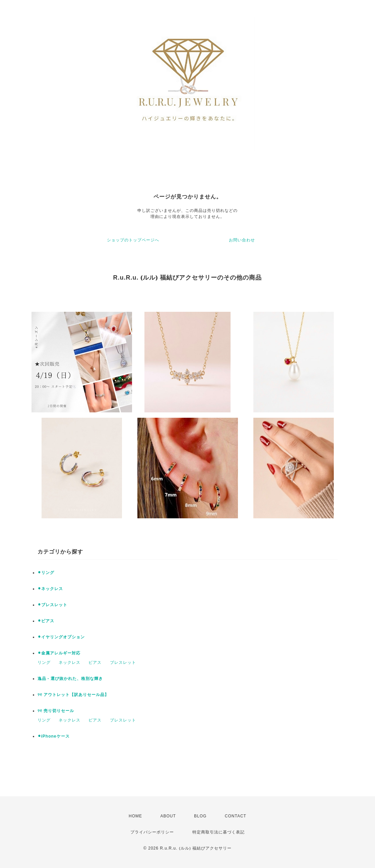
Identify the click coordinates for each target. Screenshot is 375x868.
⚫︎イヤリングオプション (61, 637)
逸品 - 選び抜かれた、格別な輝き (70, 679)
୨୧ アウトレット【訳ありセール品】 (73, 695)
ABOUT (168, 816)
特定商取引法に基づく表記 (218, 832)
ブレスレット (123, 662)
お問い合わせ (242, 240)
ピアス (95, 662)
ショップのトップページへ (133, 240)
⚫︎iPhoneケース (54, 736)
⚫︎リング (46, 573)
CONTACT (236, 816)
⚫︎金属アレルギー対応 (59, 653)
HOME (135, 816)
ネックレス (70, 662)
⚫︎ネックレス (50, 589)
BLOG (200, 816)
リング (44, 662)
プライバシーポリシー (152, 832)
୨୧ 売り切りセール (56, 711)
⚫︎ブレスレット (52, 605)
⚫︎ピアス (46, 621)
